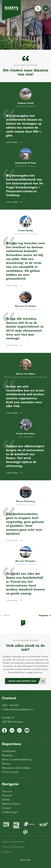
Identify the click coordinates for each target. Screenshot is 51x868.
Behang (6, 764)
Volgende (45, 615)
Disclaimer (7, 852)
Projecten (7, 795)
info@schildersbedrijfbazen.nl (18, 709)
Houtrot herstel (10, 772)
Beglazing (7, 755)
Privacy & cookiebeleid (13, 847)
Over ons (7, 791)
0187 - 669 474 (10, 705)
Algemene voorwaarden (13, 842)
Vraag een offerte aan (27, 681)
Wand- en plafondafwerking (17, 759)
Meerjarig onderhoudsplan (16, 768)
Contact (6, 808)
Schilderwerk (9, 751)
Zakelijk (6, 800)
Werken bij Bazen (11, 804)
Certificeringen (10, 812)
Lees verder (14, 142)
